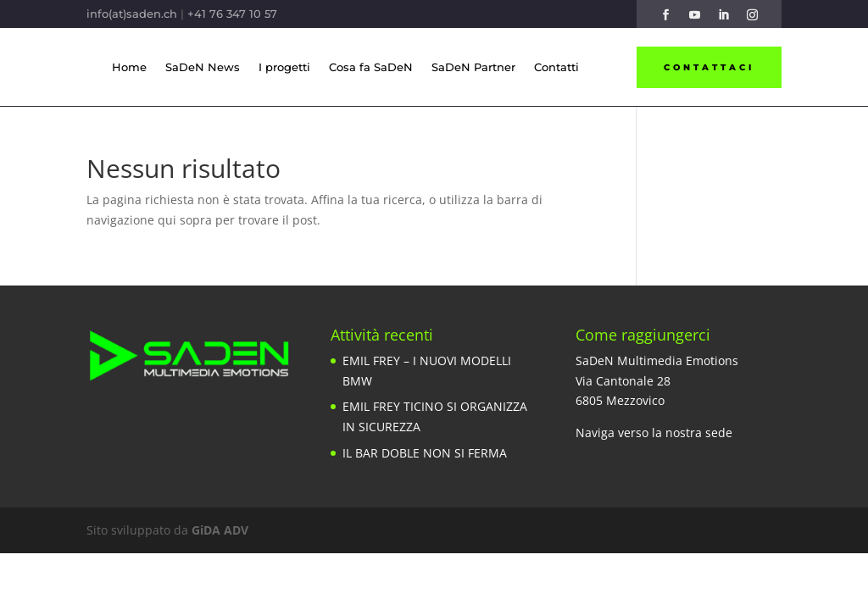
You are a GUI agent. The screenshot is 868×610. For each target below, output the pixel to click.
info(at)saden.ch (132, 14)
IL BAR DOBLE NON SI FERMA (425, 453)
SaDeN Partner (473, 67)
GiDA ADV (220, 530)
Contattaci (709, 67)
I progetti (284, 67)
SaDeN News (203, 67)
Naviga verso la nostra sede (654, 433)
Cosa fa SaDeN (371, 67)
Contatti (556, 67)
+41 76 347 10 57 (232, 14)
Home (129, 67)
